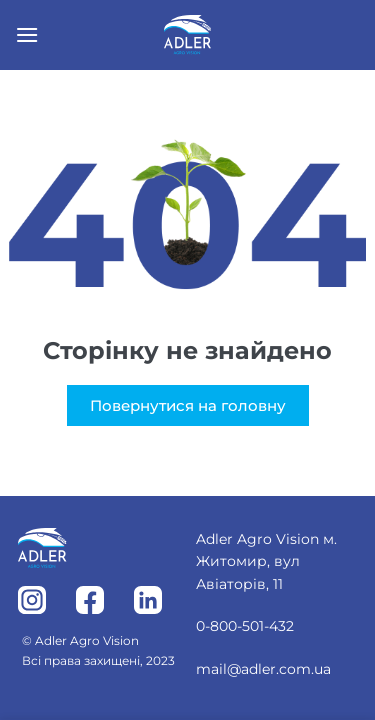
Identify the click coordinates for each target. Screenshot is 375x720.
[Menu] (27, 34)
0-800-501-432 (245, 626)
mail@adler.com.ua (263, 669)
